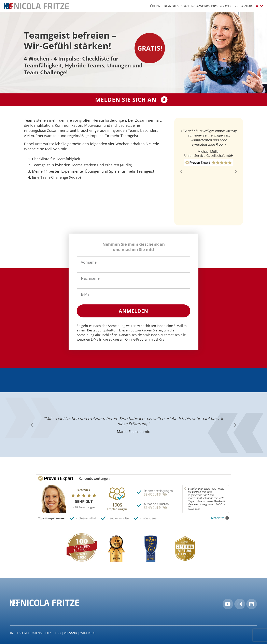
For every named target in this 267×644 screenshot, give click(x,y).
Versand (71, 633)
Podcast (226, 6)
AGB (58, 633)
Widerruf (88, 633)
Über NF (156, 6)
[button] (181, 172)
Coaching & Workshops (199, 6)
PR (236, 6)
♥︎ (259, 6)
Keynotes (171, 6)
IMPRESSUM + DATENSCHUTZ (31, 633)
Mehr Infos (220, 518)
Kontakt (247, 6)
